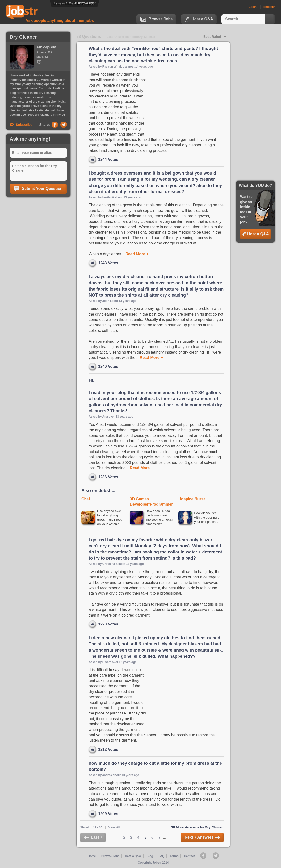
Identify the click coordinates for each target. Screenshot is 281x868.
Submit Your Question (38, 189)
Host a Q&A (199, 19)
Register (269, 7)
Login (253, 7)
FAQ (161, 856)
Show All (114, 827)
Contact (189, 856)
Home (92, 856)
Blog (150, 856)
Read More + (136, 254)
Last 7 (93, 837)
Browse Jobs (157, 19)
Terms (174, 856)
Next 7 (202, 837)
